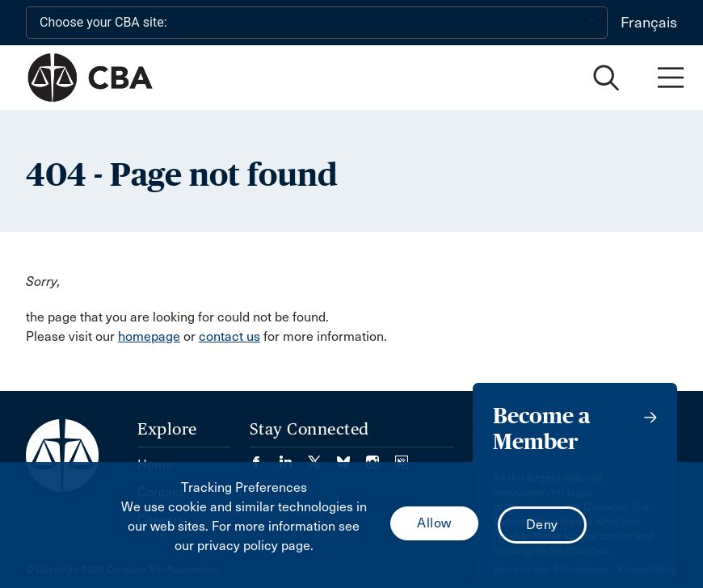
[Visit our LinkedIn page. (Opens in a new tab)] (293, 457)
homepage (149, 336)
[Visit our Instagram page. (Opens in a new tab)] (381, 457)
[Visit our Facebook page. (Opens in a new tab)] (264, 457)
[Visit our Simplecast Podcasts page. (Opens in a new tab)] (402, 457)
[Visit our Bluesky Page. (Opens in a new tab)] (351, 457)
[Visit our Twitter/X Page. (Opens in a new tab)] (322, 457)
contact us (229, 336)
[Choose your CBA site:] (317, 23)
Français (649, 23)
